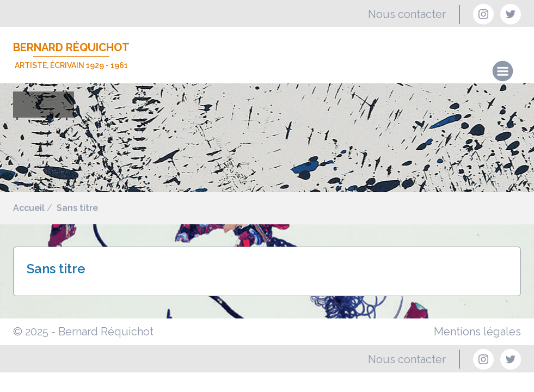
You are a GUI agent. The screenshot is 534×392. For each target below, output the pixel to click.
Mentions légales (477, 332)
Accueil (29, 208)
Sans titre (77, 208)
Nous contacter (407, 14)
